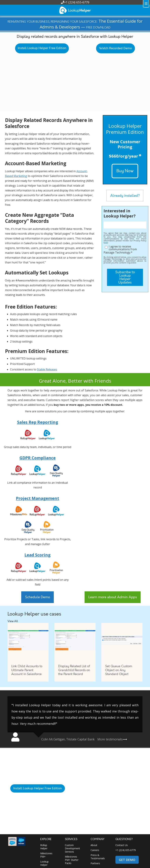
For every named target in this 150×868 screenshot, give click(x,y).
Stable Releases (47, 369)
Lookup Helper (44, 827)
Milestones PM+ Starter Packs (72, 824)
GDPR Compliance (38, 458)
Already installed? (125, 196)
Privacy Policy (70, 862)
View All (13, 621)
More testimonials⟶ (112, 739)
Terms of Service (19, 866)
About (94, 809)
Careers (95, 814)
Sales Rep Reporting (38, 422)
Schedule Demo (37, 597)
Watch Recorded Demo (115, 48)
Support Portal (69, 843)
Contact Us (122, 809)
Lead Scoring (37, 555)
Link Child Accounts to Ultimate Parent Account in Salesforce (27, 670)
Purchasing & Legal (87, 862)
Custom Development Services (72, 813)
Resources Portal (71, 851)
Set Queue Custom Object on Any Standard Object (119, 670)
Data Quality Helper (47, 844)
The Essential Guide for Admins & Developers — (75, 24)
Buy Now (125, 171)
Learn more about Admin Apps (113, 597)
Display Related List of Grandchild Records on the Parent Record (74, 670)
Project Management (37, 498)
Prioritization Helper (47, 836)
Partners (95, 827)
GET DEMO (127, 824)
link (106, 242)
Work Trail (46, 850)
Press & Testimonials (98, 821)
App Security (35, 866)
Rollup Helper (44, 811)
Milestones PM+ (46, 819)
